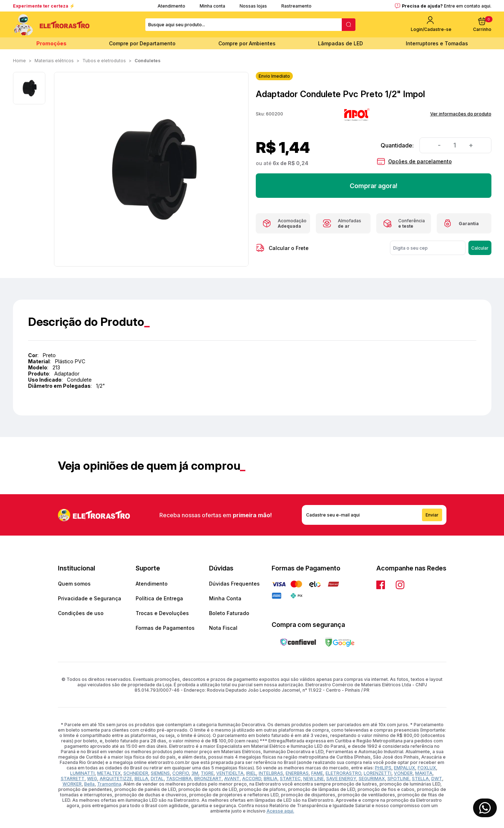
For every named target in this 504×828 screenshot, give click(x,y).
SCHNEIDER (136, 773)
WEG (92, 779)
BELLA (141, 779)
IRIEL (251, 773)
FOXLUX (427, 768)
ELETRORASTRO (343, 773)
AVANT (232, 779)
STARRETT (73, 779)
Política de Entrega (159, 598)
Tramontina (109, 784)
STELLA (420, 779)
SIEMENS (160, 773)
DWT (437, 779)
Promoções (51, 43)
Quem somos (74, 584)
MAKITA (424, 773)
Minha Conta (225, 598)
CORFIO (181, 773)
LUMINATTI (82, 773)
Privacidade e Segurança (90, 598)
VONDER (403, 773)
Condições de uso (81, 613)
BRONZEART (208, 779)
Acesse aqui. (280, 811)
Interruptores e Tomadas (437, 43)
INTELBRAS (271, 773)
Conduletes (147, 61)
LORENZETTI (378, 773)
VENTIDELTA (230, 773)
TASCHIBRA (179, 779)
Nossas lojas (253, 6)
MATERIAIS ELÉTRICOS (54, 61)
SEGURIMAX (372, 779)
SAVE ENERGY (341, 779)
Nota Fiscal (223, 628)
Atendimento (171, 6)
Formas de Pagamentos (165, 628)
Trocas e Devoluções (162, 613)
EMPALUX (405, 768)
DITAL (157, 779)
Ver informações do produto (461, 114)
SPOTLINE (398, 779)
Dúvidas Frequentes (234, 584)
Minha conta (212, 6)
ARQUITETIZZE (116, 779)
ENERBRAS (297, 773)
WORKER (72, 784)
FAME (317, 773)
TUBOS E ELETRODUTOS (104, 61)
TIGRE (207, 773)
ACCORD (252, 779)
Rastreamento (296, 6)
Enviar (432, 515)
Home (19, 61)
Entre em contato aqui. (468, 6)
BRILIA (271, 779)
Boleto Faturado (229, 613)
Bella (89, 784)
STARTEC (290, 779)
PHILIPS (383, 768)
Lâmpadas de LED (340, 43)
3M (195, 773)
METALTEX (109, 773)
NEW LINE (314, 779)
